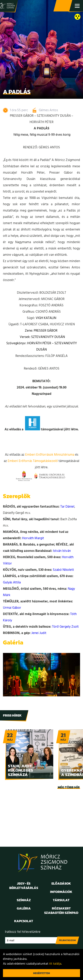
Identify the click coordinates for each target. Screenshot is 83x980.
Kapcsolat (24, 921)
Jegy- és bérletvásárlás (63, 6)
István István (62, 551)
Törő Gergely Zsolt (65, 627)
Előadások (61, 883)
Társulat (61, 900)
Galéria (24, 908)
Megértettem (41, 973)
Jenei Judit (39, 633)
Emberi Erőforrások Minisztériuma (50, 455)
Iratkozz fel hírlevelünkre (23, 932)
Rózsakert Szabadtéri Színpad (61, 910)
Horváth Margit (33, 538)
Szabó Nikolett (63, 570)
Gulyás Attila (12, 583)
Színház (24, 900)
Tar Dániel (67, 507)
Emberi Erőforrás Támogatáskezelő (33, 461)
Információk (61, 892)
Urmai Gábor (12, 608)
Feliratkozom (67, 940)
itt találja (55, 964)
